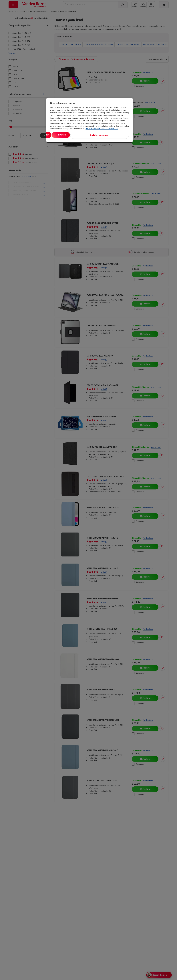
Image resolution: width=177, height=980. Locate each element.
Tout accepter (61, 135)
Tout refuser (84, 135)
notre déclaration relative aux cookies (102, 129)
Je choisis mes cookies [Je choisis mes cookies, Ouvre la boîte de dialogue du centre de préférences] (116, 135)
